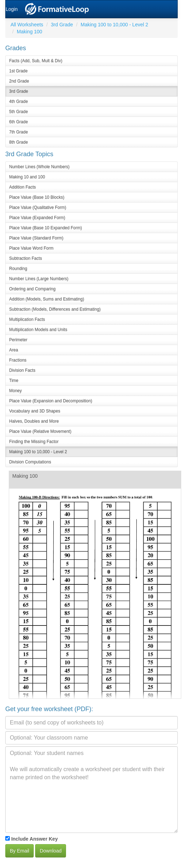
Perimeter (18, 340)
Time (14, 380)
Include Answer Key (35, 839)
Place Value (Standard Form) (36, 238)
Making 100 (30, 32)
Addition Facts (22, 187)
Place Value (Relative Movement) (40, 431)
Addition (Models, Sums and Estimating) (47, 299)
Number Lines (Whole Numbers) (39, 167)
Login (12, 9)
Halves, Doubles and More (34, 421)
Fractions (18, 360)
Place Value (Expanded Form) (37, 218)
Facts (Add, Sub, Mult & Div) (36, 61)
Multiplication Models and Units (38, 330)
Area (14, 350)
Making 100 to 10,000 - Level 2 (115, 25)
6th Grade (18, 122)
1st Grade (18, 71)
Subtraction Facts (25, 258)
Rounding (18, 269)
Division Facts (22, 370)
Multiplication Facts (27, 319)
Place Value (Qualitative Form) (38, 207)
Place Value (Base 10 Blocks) (37, 197)
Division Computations (30, 462)
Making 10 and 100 (27, 177)
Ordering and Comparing (32, 289)
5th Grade (18, 112)
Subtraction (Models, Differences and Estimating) (55, 309)
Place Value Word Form (31, 248)
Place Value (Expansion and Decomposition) (51, 401)
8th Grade (18, 142)
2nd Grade (19, 81)
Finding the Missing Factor (34, 442)
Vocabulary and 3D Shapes (35, 411)
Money (15, 391)
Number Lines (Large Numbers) (39, 279)
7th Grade (18, 132)
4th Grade (18, 101)
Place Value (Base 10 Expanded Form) (45, 228)
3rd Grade (62, 25)
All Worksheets (27, 25)
